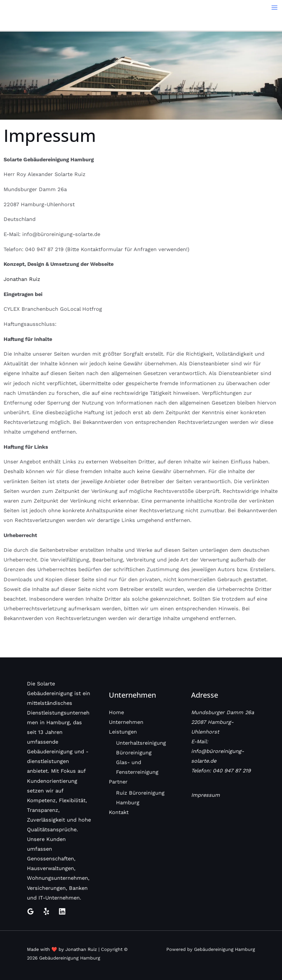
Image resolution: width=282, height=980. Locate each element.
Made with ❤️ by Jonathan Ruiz (62, 949)
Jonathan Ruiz (22, 279)
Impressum (205, 795)
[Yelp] (46, 911)
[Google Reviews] (31, 911)
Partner (118, 782)
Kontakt (119, 812)
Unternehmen (126, 722)
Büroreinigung (134, 753)
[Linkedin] (62, 911)
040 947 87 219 (232, 771)
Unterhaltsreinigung (141, 743)
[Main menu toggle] (274, 8)
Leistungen (123, 732)
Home (116, 712)
